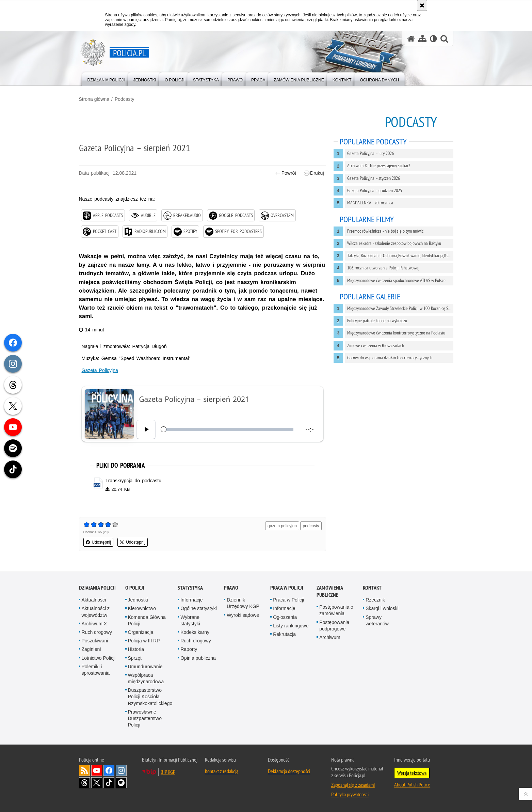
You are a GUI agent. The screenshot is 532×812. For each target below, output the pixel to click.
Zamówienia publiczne (330, 591)
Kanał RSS (84, 770)
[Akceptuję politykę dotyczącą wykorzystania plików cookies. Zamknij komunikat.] (422, 5)
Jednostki (138, 600)
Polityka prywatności (350, 794)
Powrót (286, 173)
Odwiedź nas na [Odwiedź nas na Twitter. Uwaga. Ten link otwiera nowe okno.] (97, 783)
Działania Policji (97, 588)
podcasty (311, 526)
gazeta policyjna (282, 526)
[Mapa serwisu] (422, 39)
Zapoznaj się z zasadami (353, 785)
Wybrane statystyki (190, 620)
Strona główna (94, 99)
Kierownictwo (142, 608)
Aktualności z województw (96, 612)
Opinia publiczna (198, 658)
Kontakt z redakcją (222, 771)
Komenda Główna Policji (147, 620)
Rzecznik (375, 600)
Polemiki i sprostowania (96, 670)
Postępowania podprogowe (334, 626)
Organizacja (141, 632)
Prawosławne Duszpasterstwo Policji (145, 718)
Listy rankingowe (291, 626)
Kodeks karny (195, 632)
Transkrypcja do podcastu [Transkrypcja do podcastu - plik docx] (133, 481)
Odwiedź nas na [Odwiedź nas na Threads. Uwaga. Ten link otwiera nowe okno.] (84, 783)
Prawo (231, 588)
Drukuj (314, 173)
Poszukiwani (95, 641)
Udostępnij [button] (99, 542)
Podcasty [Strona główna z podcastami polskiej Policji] (411, 122)
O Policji (135, 588)
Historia (136, 649)
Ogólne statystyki (199, 608)
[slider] (228, 429)
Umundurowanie (145, 667)
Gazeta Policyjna (100, 370)
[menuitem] (106, 79)
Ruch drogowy (97, 632)
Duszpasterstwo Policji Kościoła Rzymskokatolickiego (150, 697)
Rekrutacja (284, 634)
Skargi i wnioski (382, 608)
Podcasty (125, 99)
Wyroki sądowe (243, 615)
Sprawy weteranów (377, 620)
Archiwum (330, 637)
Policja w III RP (144, 641)
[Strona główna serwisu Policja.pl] (411, 39)
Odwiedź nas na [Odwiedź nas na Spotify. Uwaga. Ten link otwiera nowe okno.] (121, 783)
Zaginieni (91, 649)
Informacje (191, 600)
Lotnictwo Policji (99, 658)
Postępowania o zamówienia (336, 610)
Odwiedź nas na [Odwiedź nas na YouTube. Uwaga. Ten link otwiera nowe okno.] (97, 770)
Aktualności (94, 600)
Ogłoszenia (285, 617)
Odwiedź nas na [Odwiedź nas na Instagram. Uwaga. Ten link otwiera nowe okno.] (121, 770)
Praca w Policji (287, 588)
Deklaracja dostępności (289, 771)
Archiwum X (94, 624)
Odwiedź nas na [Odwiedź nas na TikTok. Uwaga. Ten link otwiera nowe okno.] (109, 783)
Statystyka (190, 588)
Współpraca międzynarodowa (146, 678)
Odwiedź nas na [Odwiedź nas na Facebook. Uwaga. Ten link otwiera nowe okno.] (109, 770)
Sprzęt (135, 658)
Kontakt (372, 588)
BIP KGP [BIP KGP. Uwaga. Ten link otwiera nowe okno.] (168, 772)
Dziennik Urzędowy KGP (243, 603)
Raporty (189, 649)
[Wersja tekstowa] (433, 39)
